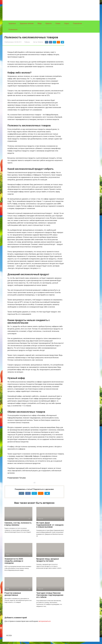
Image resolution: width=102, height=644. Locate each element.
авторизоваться (45, 624)
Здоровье (12, 23)
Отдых (67, 23)
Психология (77, 23)
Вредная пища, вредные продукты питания (48, 562)
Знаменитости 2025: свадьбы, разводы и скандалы (14, 563)
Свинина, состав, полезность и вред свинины (18, 526)
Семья (58, 23)
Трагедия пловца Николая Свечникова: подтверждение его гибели (50, 597)
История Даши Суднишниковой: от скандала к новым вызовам (50, 527)
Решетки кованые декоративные (13, 596)
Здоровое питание (27, 23)
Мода (40, 23)
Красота (49, 23)
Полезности (13, 30)
